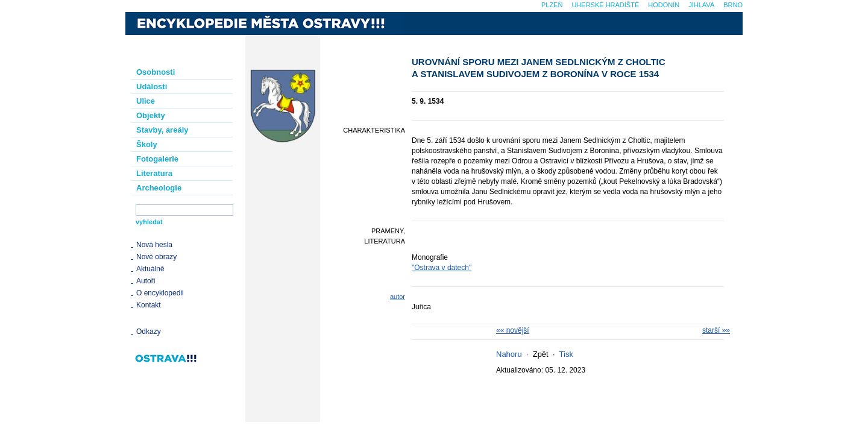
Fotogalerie (157, 159)
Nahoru (509, 354)
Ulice (146, 101)
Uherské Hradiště (605, 5)
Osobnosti (156, 72)
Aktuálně (150, 269)
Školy (147, 144)
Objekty (151, 115)
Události (152, 86)
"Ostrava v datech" (442, 268)
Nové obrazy (156, 257)
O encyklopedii (160, 293)
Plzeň (552, 5)
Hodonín (664, 5)
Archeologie (159, 188)
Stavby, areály (162, 130)
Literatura (154, 173)
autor (398, 297)
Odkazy (149, 332)
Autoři (146, 281)
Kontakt (149, 305)
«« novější (513, 330)
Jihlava (701, 5)
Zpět (541, 354)
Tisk (566, 354)
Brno (733, 5)
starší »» (716, 330)
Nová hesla (154, 245)
